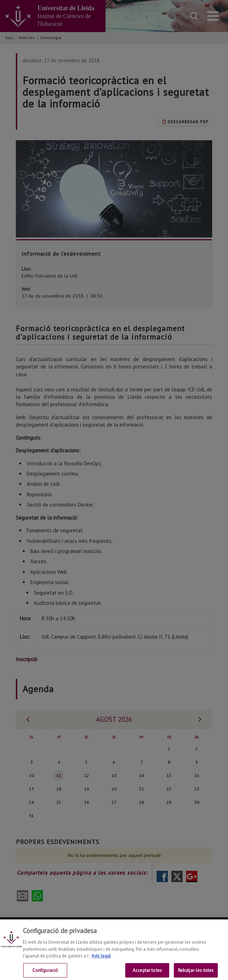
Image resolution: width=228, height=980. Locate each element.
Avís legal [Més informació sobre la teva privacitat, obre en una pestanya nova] (101, 963)
